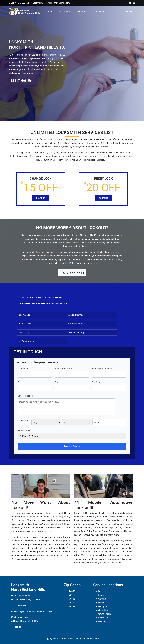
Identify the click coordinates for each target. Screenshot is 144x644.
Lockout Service (76, 315)
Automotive (102, 12)
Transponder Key (76, 332)
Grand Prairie (105, 614)
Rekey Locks (24, 315)
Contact (129, 12)
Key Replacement (76, 324)
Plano (101, 603)
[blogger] (133, 3)
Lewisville (103, 618)
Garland (102, 599)
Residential (65, 12)
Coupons (41, 198)
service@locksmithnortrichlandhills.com (50, 3)
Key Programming (26, 341)
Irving (101, 595)
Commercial (83, 12)
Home (50, 12)
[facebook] (127, 3)
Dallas (101, 591)
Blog (116, 12)
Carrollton (103, 610)
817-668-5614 (24, 81)
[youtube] (130, 3)
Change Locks (25, 324)
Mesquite (103, 606)
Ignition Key (23, 332)
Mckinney (103, 622)
